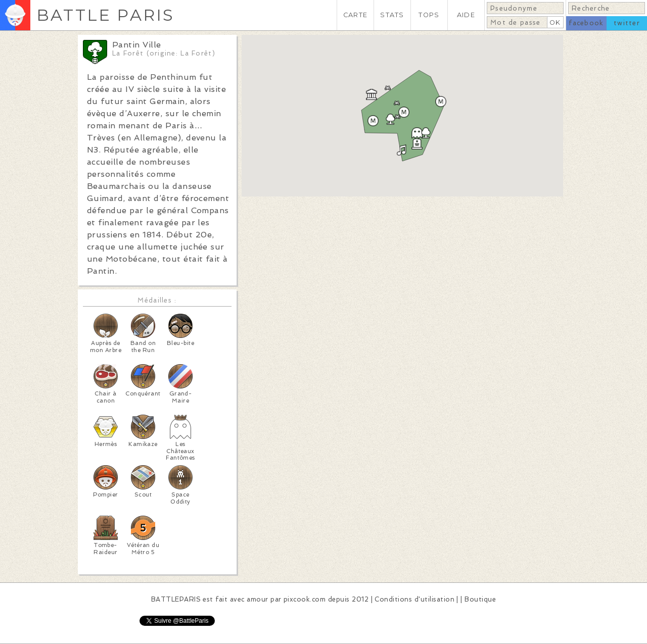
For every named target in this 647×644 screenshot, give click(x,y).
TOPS (429, 15)
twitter (627, 23)
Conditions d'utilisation (414, 599)
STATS (392, 15)
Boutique (480, 599)
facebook (586, 23)
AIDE (466, 15)
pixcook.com (305, 599)
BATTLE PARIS (105, 15)
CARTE (355, 15)
